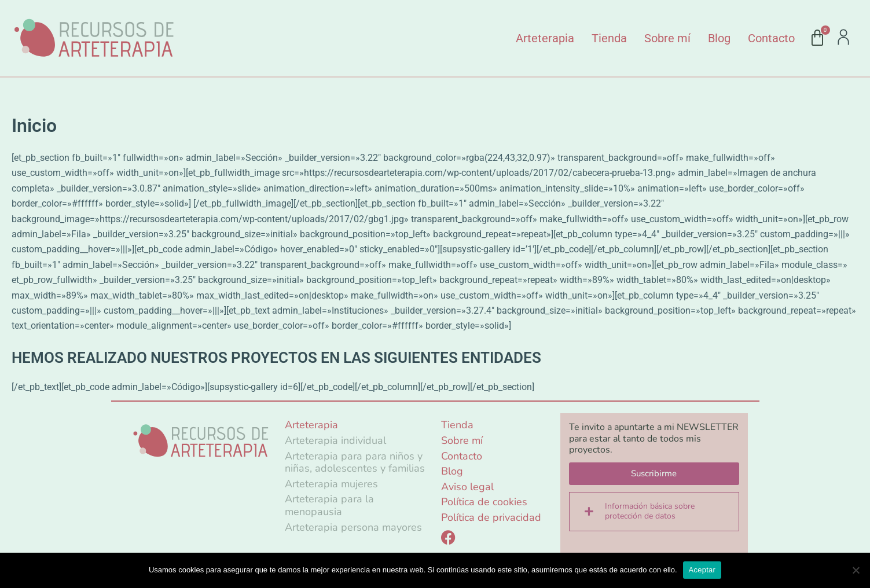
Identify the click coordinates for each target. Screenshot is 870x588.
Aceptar (702, 570)
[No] (856, 570)
